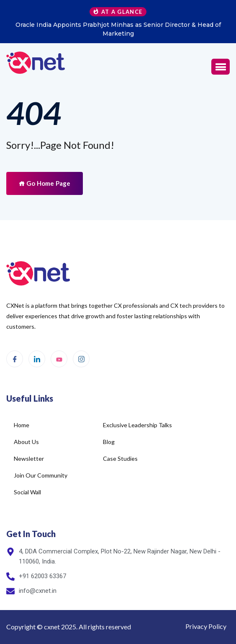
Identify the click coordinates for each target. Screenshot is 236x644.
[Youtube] (59, 359)
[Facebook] (15, 359)
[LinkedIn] (37, 359)
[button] (221, 67)
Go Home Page (45, 183)
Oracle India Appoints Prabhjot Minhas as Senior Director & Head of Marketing (118, 29)
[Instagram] (81, 359)
